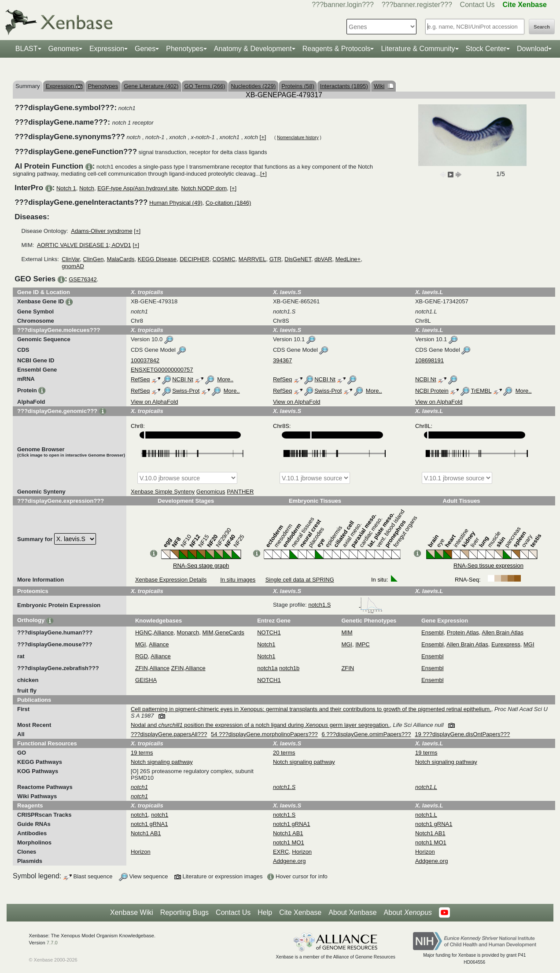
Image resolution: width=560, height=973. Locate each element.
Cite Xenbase (300, 912)
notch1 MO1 (289, 842)
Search (542, 27)
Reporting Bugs (184, 912)
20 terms (284, 753)
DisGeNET (298, 259)
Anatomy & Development (253, 49)
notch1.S (345, 605)
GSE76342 (83, 279)
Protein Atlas (463, 632)
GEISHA (146, 680)
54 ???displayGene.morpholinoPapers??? (264, 734)
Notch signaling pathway (162, 762)
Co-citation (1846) (228, 203)
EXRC (281, 852)
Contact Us (477, 5)
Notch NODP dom (204, 188)
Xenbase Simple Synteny (163, 492)
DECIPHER (194, 259)
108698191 (429, 360)
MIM (208, 632)
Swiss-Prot (186, 391)
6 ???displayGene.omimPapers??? (366, 734)
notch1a (267, 668)
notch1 (139, 815)
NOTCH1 (269, 632)
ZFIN (142, 668)
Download (532, 49)
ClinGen (93, 259)
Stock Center (486, 49)
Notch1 (266, 644)
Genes (145, 49)
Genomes (64, 49)
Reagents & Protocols (337, 49)
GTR (275, 259)
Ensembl (433, 632)
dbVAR (323, 259)
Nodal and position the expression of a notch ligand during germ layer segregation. (260, 725)
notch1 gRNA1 (149, 824)
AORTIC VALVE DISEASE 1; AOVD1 (84, 245)
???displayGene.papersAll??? (169, 734)
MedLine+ (348, 259)
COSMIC (224, 259)
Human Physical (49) (176, 203)
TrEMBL (481, 391)
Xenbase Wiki (132, 912)
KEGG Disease (157, 259)
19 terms (142, 753)
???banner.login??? (343, 5)
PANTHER (240, 492)
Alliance (164, 632)
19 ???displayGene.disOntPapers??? (462, 734)
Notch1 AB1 (146, 833)
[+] (263, 137)
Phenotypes (185, 49)
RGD (142, 656)
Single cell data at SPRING (300, 580)
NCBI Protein (432, 391)
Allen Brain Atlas (503, 632)
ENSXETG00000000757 (162, 370)
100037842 (145, 360)
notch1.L (426, 815)
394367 (282, 360)
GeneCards (229, 632)
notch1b (289, 668)
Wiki (384, 86)
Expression (107, 49)
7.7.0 (52, 943)
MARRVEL (252, 259)
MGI (141, 644)
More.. (225, 379)
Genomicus (211, 492)
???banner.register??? (417, 5)
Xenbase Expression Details (171, 580)
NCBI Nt (183, 379)
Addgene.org (289, 861)
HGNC (144, 632)
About (408, 913)
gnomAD (73, 266)
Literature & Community (418, 49)
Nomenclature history (298, 138)
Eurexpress (506, 644)
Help (265, 912)
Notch (87, 188)
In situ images (238, 580)
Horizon (141, 852)
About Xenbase (352, 912)
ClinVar (71, 259)
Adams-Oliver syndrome (101, 231)
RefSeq (140, 379)
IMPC (363, 644)
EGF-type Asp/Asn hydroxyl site (138, 188)
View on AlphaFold (154, 402)
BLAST (27, 49)
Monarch (188, 632)
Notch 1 (66, 188)
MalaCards (121, 259)
